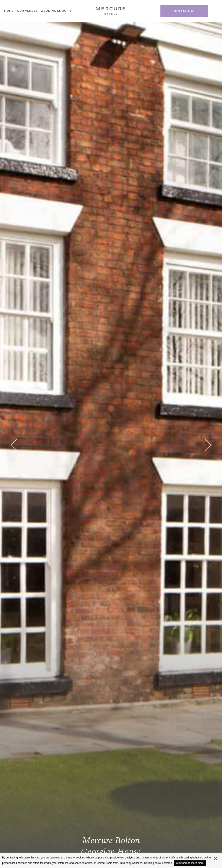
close (215, 859)
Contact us (184, 11)
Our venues (27, 11)
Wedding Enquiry (56, 11)
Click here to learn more (190, 863)
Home (9, 11)
